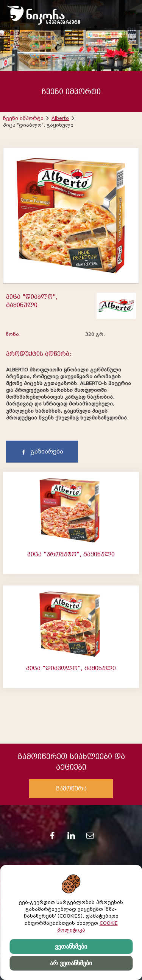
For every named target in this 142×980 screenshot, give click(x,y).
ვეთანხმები (71, 947)
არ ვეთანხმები (71, 963)
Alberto (60, 118)
